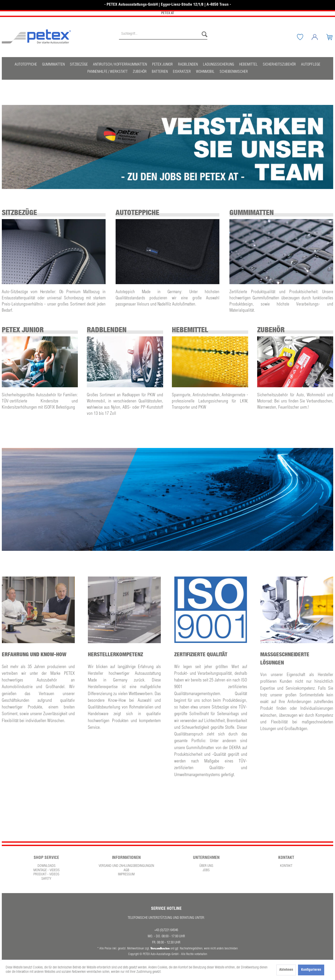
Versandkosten (160, 948)
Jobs (206, 870)
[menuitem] (163, 37)
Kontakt (286, 866)
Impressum (126, 875)
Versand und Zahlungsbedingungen (126, 866)
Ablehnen (286, 970)
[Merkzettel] (304, 37)
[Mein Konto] (319, 37)
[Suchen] (203, 34)
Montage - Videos (46, 870)
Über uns (206, 866)
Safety (46, 879)
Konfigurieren (311, 970)
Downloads (46, 866)
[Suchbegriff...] (163, 34)
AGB (126, 870)
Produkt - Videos (46, 875)
